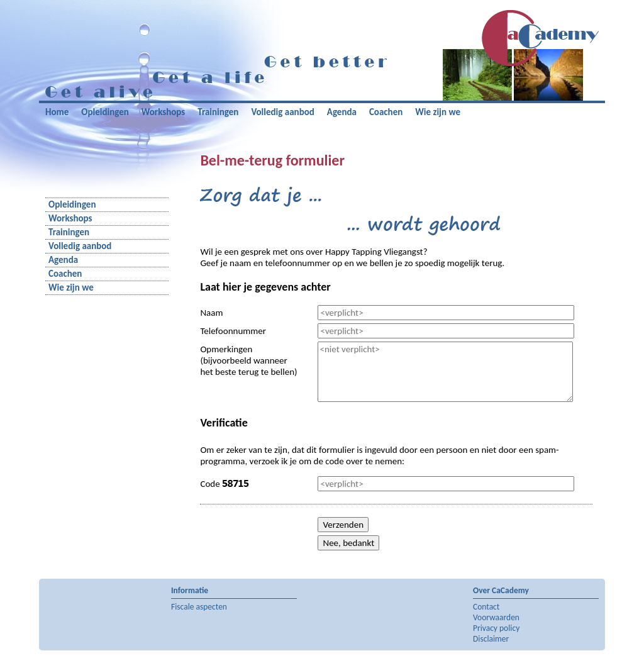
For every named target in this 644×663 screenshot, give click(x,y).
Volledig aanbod (282, 112)
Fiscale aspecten (199, 607)
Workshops (164, 112)
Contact (486, 607)
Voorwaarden (496, 617)
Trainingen (218, 112)
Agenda (342, 112)
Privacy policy (496, 628)
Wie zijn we (438, 112)
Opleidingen (105, 112)
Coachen (386, 112)
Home (57, 112)
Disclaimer (491, 639)
